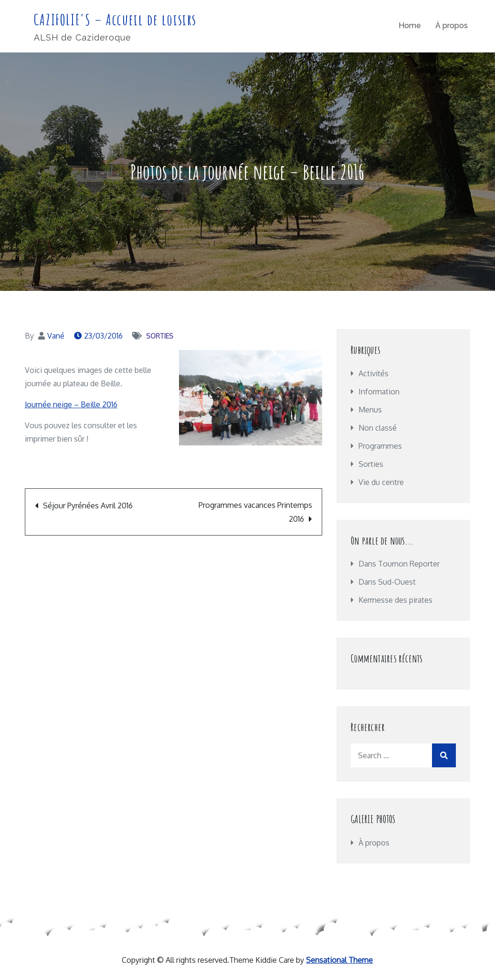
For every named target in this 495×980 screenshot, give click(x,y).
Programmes (380, 446)
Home (410, 26)
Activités (374, 373)
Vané (56, 336)
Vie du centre (381, 482)
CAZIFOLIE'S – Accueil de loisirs (115, 19)
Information (379, 392)
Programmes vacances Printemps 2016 (255, 512)
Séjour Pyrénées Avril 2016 (88, 505)
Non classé (378, 428)
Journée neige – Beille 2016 (71, 404)
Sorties (160, 336)
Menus (370, 410)
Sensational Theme (339, 960)
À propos (452, 26)
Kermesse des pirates (395, 600)
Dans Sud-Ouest (387, 582)
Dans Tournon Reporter (399, 564)
